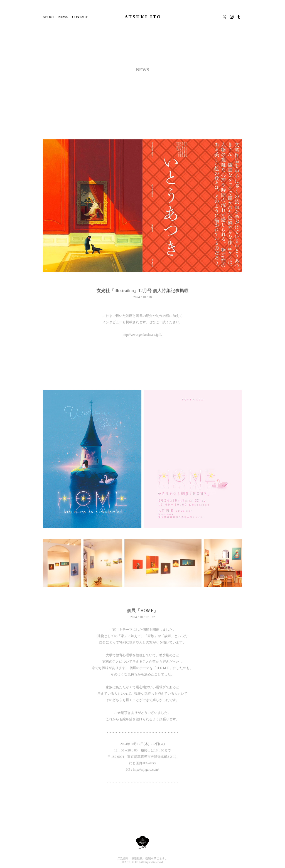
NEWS (63, 17)
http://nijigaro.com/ (146, 770)
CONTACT (80, 17)
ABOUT (49, 17)
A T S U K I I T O (143, 17)
